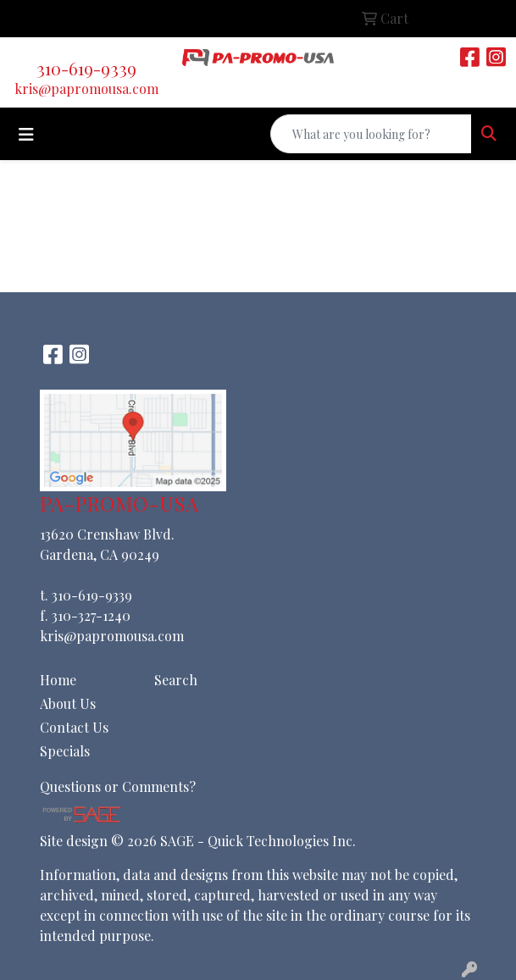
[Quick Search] (371, 134)
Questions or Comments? (118, 786)
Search (176, 680)
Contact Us (74, 727)
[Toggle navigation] (26, 134)
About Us (68, 703)
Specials (65, 751)
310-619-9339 (86, 68)
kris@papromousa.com (86, 89)
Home (58, 680)
